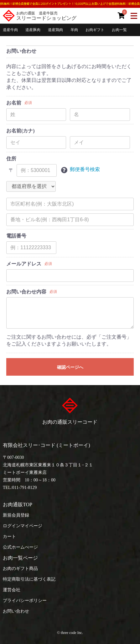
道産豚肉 (33, 30)
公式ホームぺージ (20, 547)
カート (9, 537)
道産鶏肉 (55, 30)
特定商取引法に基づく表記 (29, 579)
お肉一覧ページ (20, 558)
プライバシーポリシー (25, 601)
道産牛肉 (10, 30)
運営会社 (12, 590)
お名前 (14, 103)
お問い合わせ (16, 611)
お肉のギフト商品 (20, 569)
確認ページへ (70, 367)
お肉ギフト (95, 30)
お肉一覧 (119, 30)
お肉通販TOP (18, 504)
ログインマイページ (23, 526)
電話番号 (16, 236)
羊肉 (74, 30)
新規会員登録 (16, 515)
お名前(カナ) (21, 131)
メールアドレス (24, 264)
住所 (11, 159)
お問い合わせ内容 (26, 292)
